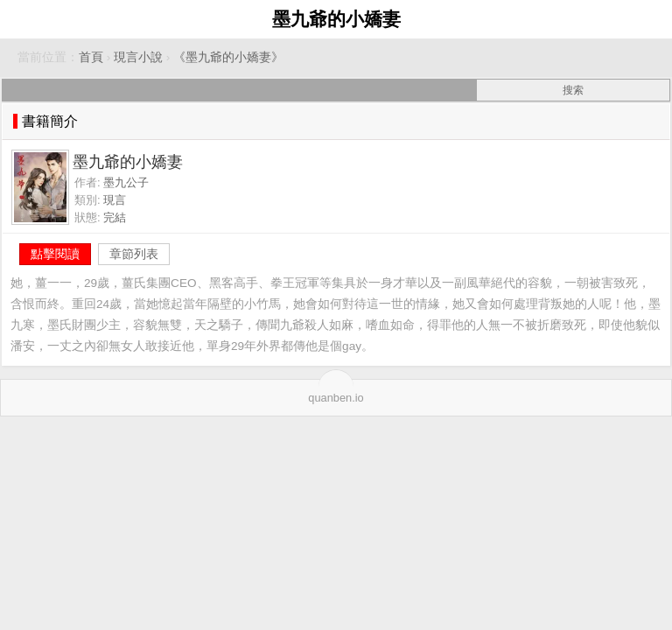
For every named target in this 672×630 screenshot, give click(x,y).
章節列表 (134, 254)
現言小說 (138, 57)
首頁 (91, 57)
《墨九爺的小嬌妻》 (228, 57)
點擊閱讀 (55, 254)
